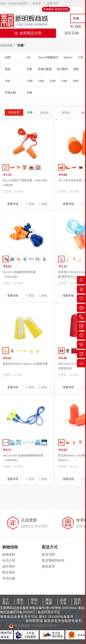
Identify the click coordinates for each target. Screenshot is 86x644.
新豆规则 (9, 572)
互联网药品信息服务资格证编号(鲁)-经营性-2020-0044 (38, 608)
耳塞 (29, 69)
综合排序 (14, 112)
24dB (41, 81)
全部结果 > (8, 46)
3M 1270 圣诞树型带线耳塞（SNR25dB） (19, 274)
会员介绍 (9, 560)
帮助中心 (34, 602)
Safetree (68, 57)
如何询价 (9, 566)
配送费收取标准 (53, 560)
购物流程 (9, 554)
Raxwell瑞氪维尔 (48, 57)
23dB (30, 81)
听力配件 (63, 69)
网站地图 (49, 602)
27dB (64, 81)
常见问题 (9, 578)
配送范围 (48, 554)
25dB (53, 81)
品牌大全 (63, 602)
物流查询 (48, 566)
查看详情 (13, 204)
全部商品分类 (28, 33)
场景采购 (72, 33)
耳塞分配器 (45, 69)
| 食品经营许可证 (48, 612)
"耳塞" (20, 46)
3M (29, 57)
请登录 (37, 3)
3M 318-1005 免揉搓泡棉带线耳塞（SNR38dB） (23, 458)
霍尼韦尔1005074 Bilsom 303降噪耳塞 (25, 364)
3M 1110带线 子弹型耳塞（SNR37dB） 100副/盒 (26, 183)
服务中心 (20, 602)
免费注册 (52, 4)
